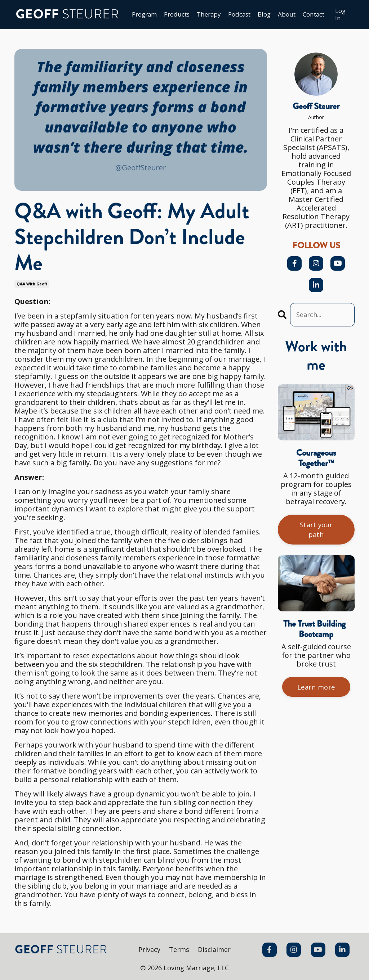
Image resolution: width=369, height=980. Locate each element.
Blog (260, 15)
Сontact (313, 15)
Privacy (149, 950)
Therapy (201, 15)
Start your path (316, 532)
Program (132, 15)
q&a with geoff (32, 285)
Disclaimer (215, 950)
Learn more (316, 691)
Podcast (234, 15)
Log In (342, 15)
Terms (179, 950)
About (284, 15)
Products (167, 15)
